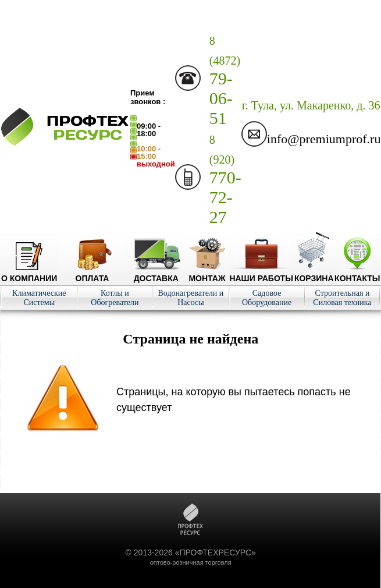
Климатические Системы (39, 298)
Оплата (92, 274)
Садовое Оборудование (267, 298)
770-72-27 (225, 180)
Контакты (357, 274)
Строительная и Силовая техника (342, 298)
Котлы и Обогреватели (115, 298)
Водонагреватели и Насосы (191, 298)
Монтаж (207, 274)
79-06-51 (225, 81)
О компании (29, 274)
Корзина (314, 274)
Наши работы (261, 274)
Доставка (156, 274)
